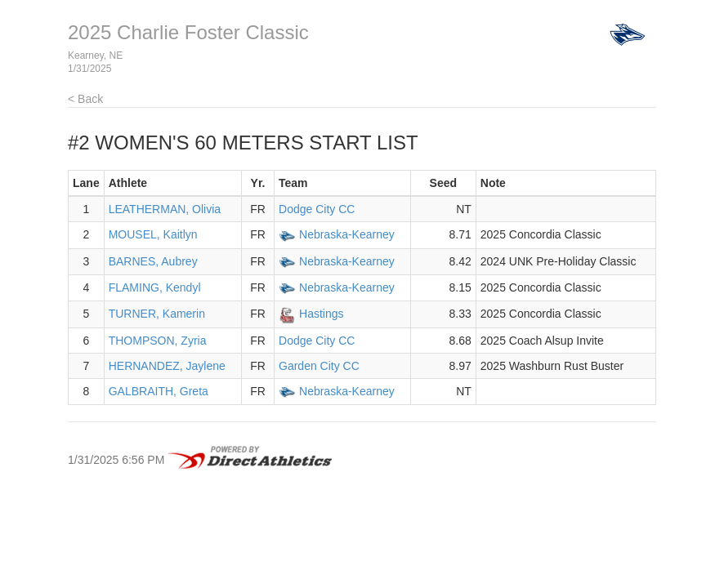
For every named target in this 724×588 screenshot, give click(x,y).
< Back (85, 99)
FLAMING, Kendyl (155, 287)
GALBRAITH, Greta (159, 391)
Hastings (321, 314)
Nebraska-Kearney (347, 234)
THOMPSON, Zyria (158, 341)
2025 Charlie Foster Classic (188, 32)
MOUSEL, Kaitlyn (153, 234)
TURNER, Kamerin (157, 314)
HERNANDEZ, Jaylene (167, 366)
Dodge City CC (317, 209)
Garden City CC (319, 366)
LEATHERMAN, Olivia (165, 209)
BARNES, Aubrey (153, 261)
